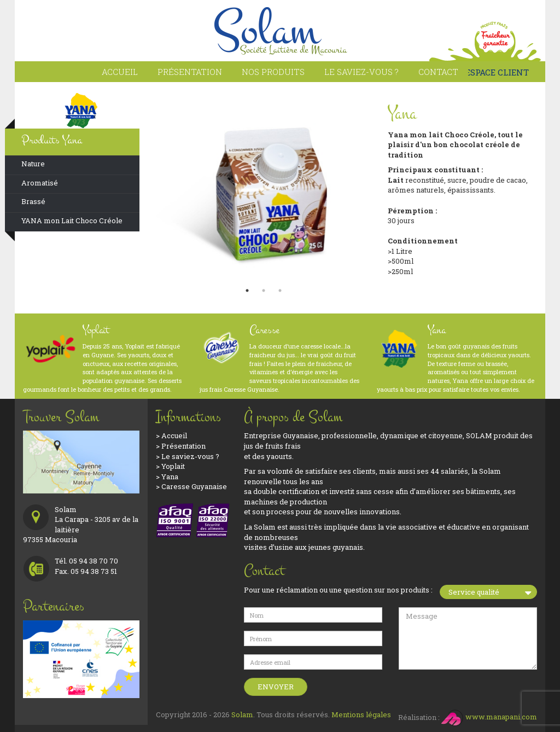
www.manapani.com (489, 717)
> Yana (167, 477)
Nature (33, 164)
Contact (438, 72)
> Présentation (181, 446)
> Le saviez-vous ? (188, 456)
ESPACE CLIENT (493, 72)
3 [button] (280, 291)
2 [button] (264, 291)
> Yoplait (170, 466)
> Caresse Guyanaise (191, 486)
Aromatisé (40, 183)
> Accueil (171, 435)
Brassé (33, 201)
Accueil (120, 72)
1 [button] (247, 291)
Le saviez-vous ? (361, 72)
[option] (264, 188)
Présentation (190, 72)
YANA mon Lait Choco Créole (72, 220)
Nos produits (273, 72)
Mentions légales (361, 714)
